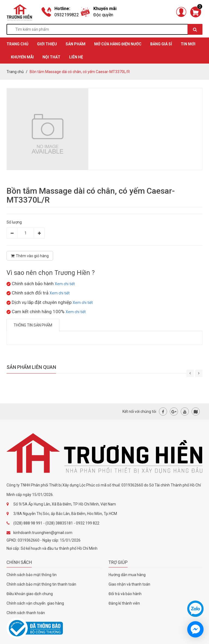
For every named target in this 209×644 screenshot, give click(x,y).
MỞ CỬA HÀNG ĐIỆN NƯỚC (118, 44)
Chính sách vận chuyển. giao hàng (35, 603)
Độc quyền (103, 15)
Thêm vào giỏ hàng (30, 256)
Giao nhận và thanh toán (129, 584)
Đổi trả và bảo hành (125, 594)
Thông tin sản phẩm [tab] (33, 325)
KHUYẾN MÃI (22, 57)
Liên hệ (76, 57)
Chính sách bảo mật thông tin (32, 575)
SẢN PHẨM (76, 44)
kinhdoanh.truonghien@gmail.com (43, 533)
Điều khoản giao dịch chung (30, 594)
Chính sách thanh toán (26, 613)
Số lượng (14, 222)
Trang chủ (15, 72)
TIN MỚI (188, 44)
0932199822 (67, 15)
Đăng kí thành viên (124, 603)
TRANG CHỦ (17, 44)
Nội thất (51, 57)
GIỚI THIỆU (47, 44)
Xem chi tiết (65, 284)
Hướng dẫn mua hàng (127, 575)
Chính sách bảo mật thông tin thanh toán (41, 584)
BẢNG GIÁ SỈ (161, 44)
